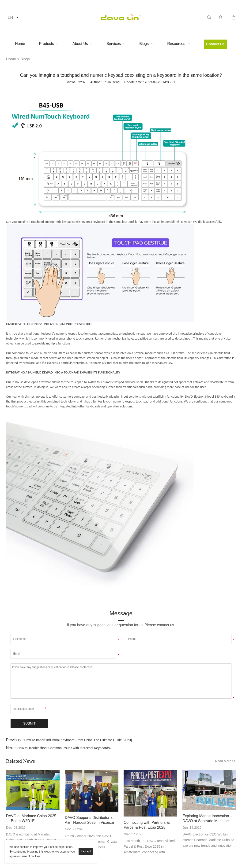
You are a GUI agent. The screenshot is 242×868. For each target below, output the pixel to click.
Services (114, 44)
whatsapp (144, 90)
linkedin (93, 90)
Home (20, 44)
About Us (80, 44)
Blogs (144, 44)
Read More (225, 761)
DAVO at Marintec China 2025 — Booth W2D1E (31, 819)
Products (47, 44)
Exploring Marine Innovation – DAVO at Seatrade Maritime (207, 818)
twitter (106, 90)
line (131, 90)
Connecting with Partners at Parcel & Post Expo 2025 (147, 825)
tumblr (157, 90)
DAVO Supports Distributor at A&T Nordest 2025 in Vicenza (89, 820)
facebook (81, 90)
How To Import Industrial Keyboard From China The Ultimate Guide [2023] (78, 740)
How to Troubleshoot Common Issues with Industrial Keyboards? (64, 748)
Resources (176, 44)
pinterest (119, 90)
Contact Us (215, 44)
